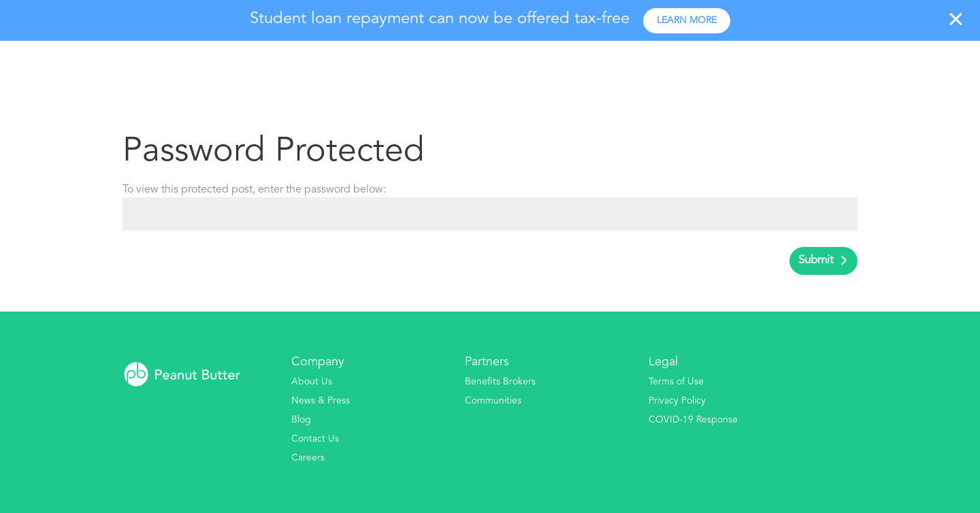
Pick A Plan (879, 66)
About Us (312, 382)
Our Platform (572, 66)
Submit (816, 260)
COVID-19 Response (693, 420)
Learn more (687, 20)
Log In (941, 66)
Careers (308, 458)
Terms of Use (676, 382)
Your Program (670, 66)
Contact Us (315, 439)
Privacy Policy (677, 401)
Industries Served (778, 66)
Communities (493, 401)
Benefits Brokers (500, 382)
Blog (301, 420)
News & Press (321, 401)
